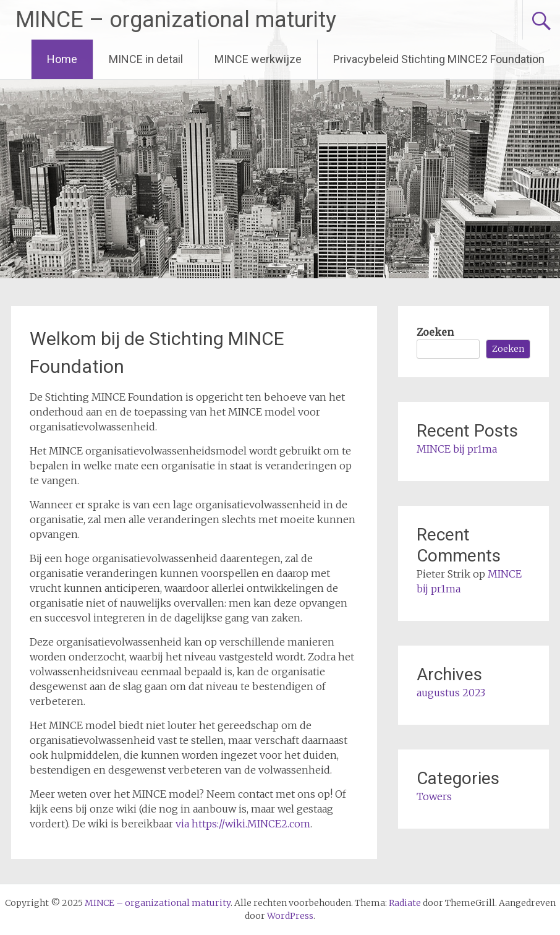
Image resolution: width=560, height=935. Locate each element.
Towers (434, 796)
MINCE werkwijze (258, 59)
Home (62, 59)
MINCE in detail (146, 59)
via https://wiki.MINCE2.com (243, 824)
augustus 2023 (451, 693)
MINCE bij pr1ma (457, 449)
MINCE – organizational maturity (176, 20)
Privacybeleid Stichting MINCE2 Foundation (439, 59)
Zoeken (435, 332)
